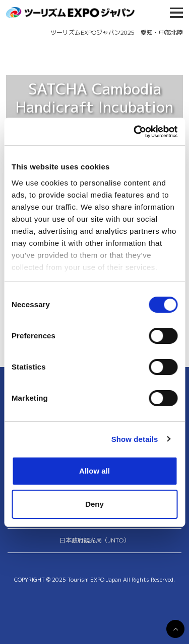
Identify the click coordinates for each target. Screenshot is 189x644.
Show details (135, 439)
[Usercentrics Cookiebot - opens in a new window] (135, 132)
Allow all (94, 471)
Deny (94, 504)
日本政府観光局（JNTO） (94, 540)
